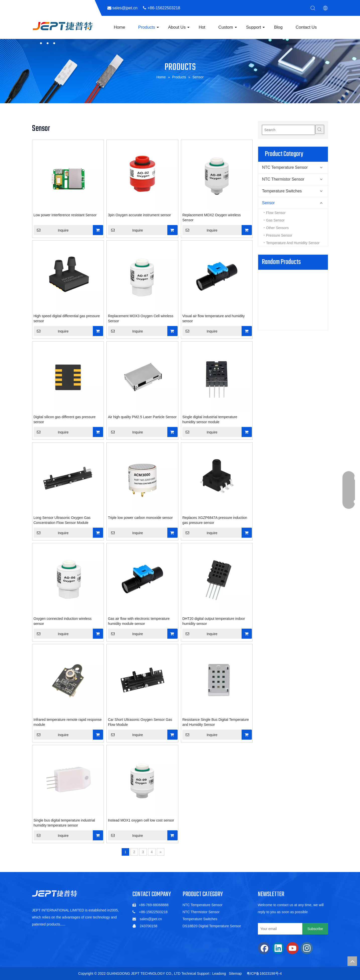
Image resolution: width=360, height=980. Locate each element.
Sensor (269, 203)
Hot (202, 27)
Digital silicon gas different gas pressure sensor (65, 419)
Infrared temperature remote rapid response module (68, 722)
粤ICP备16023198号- (263, 973)
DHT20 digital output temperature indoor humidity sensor (214, 621)
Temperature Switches (282, 191)
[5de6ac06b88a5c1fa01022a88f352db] (55, 893)
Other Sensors (277, 228)
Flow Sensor (276, 213)
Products (147, 27)
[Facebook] (264, 948)
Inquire (51, 230)
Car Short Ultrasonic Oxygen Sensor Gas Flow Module (140, 722)
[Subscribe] (315, 929)
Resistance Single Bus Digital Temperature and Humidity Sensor (216, 722)
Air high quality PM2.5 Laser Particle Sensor (142, 417)
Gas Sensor (275, 220)
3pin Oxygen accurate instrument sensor (139, 215)
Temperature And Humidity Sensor (293, 243)
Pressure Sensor (279, 235)
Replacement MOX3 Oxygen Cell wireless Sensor (141, 318)
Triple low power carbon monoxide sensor (140, 518)
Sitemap (235, 973)
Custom (226, 27)
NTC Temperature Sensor (285, 167)
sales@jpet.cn (151, 919)
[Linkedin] (278, 948)
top (352, 961)
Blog (278, 27)
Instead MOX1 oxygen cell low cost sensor (141, 820)
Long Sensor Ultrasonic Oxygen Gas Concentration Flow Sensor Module (62, 520)
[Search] (289, 130)
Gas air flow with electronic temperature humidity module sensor (139, 621)
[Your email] (279, 929)
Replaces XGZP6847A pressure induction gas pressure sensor (215, 520)
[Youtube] (293, 948)
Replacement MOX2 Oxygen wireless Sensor (212, 217)
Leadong (219, 973)
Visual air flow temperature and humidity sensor (214, 318)
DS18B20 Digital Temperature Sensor (212, 926)
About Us (177, 27)
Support (254, 27)
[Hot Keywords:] (320, 129)
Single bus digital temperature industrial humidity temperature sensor (64, 823)
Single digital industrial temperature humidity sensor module (210, 419)
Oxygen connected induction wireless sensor (63, 621)
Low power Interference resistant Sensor (65, 215)
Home (120, 27)
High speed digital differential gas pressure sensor (67, 318)
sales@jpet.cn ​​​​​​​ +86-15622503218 (149, 8)
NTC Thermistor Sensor (283, 179)
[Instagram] (307, 948)
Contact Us (306, 27)
